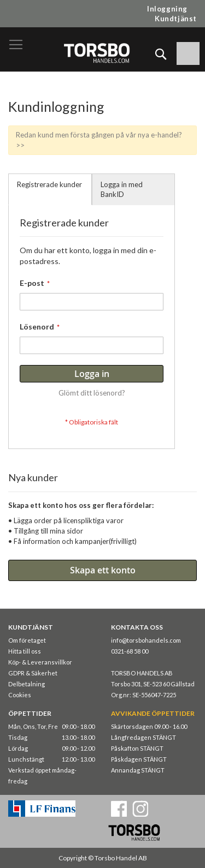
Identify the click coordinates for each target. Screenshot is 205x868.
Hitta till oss (25, 651)
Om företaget (27, 640)
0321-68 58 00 (130, 651)
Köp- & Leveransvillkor (40, 662)
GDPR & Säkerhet (33, 673)
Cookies (20, 695)
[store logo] (96, 53)
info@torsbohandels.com (146, 640)
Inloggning (167, 9)
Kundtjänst (176, 19)
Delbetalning (27, 684)
